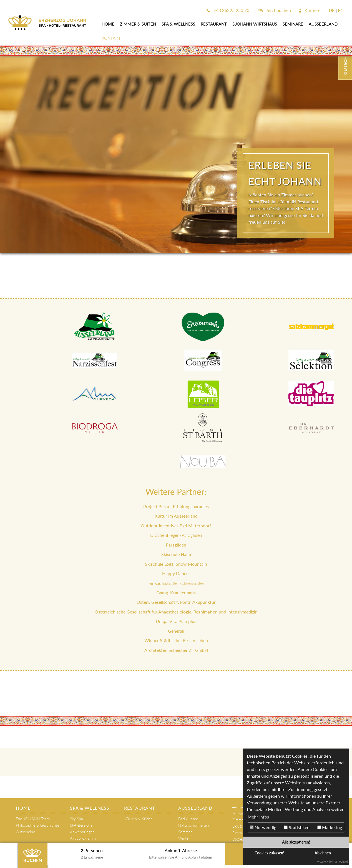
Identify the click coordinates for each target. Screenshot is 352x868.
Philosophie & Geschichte (37, 825)
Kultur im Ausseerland (176, 516)
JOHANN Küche (138, 819)
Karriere (310, 10)
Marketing (330, 827)
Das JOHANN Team (33, 819)
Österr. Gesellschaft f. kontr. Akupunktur (176, 602)
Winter (184, 838)
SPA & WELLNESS (178, 24)
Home (108, 24)
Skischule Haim (176, 554)
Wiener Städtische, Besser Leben (176, 640)
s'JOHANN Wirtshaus (255, 24)
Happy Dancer (176, 573)
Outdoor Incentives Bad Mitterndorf (176, 526)
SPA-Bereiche (81, 825)
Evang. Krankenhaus (176, 593)
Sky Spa (76, 819)
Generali (176, 631)
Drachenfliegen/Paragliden (176, 535)
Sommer (185, 832)
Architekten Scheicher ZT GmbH (176, 650)
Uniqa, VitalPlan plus (176, 621)
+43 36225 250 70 (228, 10)
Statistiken (297, 827)
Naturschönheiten (194, 825)
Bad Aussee (188, 819)
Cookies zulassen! (269, 853)
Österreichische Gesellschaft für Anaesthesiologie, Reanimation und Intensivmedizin (176, 612)
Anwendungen (82, 832)
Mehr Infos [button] (258, 817)
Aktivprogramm (83, 838)
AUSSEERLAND (323, 24)
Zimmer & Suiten (138, 24)
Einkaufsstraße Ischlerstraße (176, 583)
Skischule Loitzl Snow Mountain (176, 564)
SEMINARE (293, 24)
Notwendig (263, 827)
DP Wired (341, 862)
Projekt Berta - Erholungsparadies (176, 506)
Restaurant (214, 24)
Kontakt (111, 38)
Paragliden (176, 545)
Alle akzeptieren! (296, 842)
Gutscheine (25, 832)
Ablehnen (323, 853)
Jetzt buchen (274, 10)
